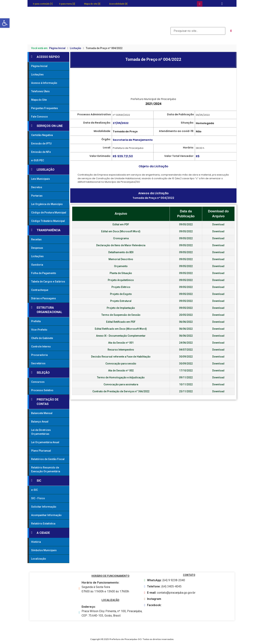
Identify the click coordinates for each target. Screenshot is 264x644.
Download (218, 224)
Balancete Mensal (42, 413)
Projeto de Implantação (121, 308)
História (36, 542)
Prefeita (36, 321)
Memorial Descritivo (121, 259)
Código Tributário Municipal (48, 221)
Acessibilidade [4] (118, 4)
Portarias (37, 196)
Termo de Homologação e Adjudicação (121, 377)
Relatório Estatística (43, 524)
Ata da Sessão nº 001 (121, 343)
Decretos (37, 187)
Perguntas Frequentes (45, 108)
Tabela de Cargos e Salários (48, 282)
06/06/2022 (186, 322)
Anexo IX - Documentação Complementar (121, 336)
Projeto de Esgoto (121, 294)
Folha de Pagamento (44, 273)
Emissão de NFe (41, 152)
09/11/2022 (186, 377)
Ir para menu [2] (67, 4)
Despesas (37, 248)
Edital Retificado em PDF (121, 322)
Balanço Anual (40, 422)
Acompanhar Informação (46, 515)
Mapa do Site (39, 100)
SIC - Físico (38, 498)
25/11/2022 (186, 391)
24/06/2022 (186, 343)
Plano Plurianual (41, 451)
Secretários (38, 363)
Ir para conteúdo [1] (43, 4)
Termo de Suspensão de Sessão (121, 315)
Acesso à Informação (44, 83)
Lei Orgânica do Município (47, 204)
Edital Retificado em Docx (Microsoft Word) (121, 329)
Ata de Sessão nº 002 (121, 371)
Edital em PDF (121, 224)
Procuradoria (39, 355)
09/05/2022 (186, 224)
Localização (39, 559)
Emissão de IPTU (41, 144)
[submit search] (231, 31)
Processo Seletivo (42, 390)
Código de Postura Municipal (49, 213)
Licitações (37, 75)
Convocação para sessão (121, 364)
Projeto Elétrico (121, 287)
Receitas (36, 239)
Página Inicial (57, 48)
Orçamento (121, 266)
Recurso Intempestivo (121, 350)
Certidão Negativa (42, 135)
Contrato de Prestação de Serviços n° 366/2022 (121, 391)
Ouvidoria (37, 265)
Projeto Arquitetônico (121, 280)
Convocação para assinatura (121, 384)
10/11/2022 (186, 384)
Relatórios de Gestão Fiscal (48, 459)
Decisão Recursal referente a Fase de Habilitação (121, 357)
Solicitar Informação (44, 507)
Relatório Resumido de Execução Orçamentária (46, 469)
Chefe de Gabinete (42, 338)
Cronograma (121, 238)
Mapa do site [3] (92, 4)
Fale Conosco (40, 117)
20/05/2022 (186, 315)
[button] (5, 23)
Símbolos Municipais (44, 550)
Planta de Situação (121, 273)
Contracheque (40, 290)
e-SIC (34, 490)
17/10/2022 (186, 371)
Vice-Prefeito (39, 330)
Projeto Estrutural (121, 301)
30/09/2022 (186, 357)
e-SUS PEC (38, 160)
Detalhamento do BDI (121, 252)
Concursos (38, 382)
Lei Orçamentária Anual (45, 442)
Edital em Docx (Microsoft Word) (121, 231)
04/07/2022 (186, 350)
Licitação (76, 48)
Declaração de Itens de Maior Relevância (121, 245)
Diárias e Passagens (44, 298)
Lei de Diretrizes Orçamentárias (41, 432)
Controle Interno (41, 347)
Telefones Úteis (40, 91)
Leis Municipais (41, 179)
